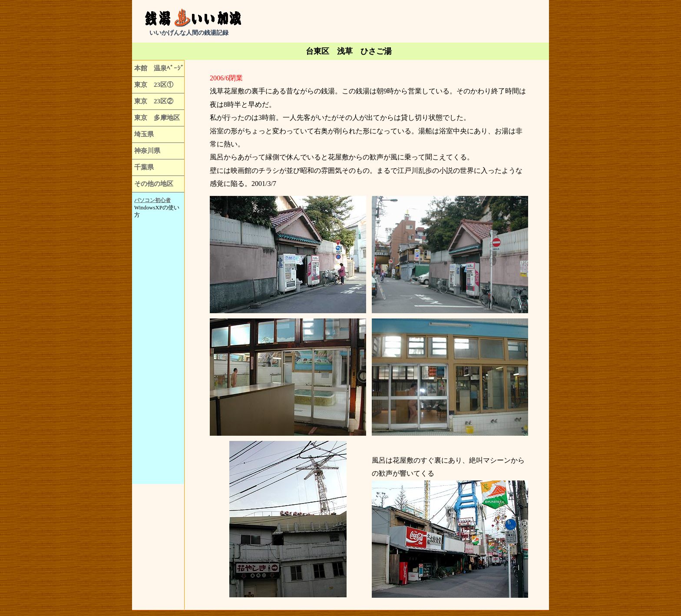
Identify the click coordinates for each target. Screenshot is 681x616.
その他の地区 (154, 184)
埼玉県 (144, 134)
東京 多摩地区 (157, 118)
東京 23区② (154, 101)
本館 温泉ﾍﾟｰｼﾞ (159, 68)
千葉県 (144, 167)
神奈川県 (147, 151)
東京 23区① (154, 84)
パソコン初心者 (152, 200)
